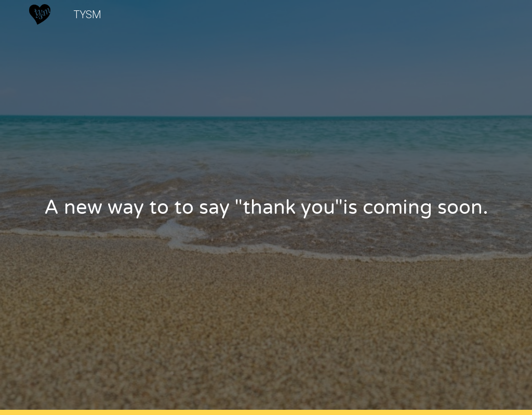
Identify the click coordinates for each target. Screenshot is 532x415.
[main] (266, 207)
